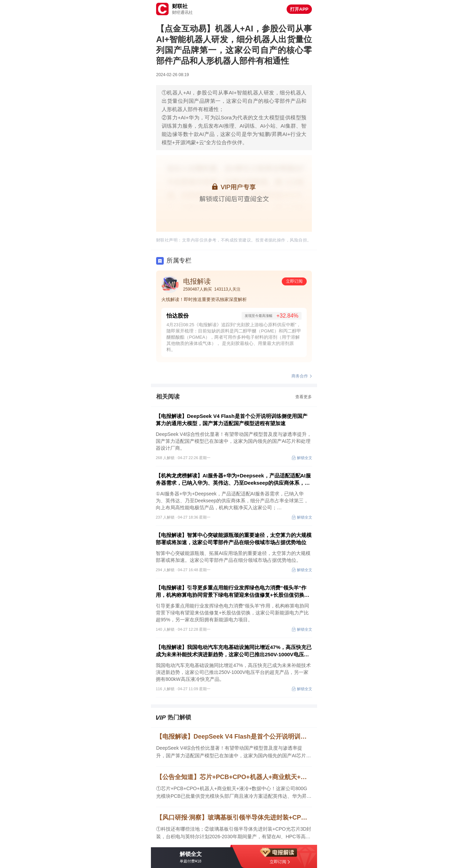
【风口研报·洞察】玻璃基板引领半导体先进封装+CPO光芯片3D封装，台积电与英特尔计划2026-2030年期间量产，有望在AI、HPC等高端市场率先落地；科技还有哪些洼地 (234, 817)
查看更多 (304, 397)
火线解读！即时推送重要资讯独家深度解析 (204, 299)
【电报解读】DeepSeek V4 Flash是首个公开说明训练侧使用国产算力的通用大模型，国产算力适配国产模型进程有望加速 (232, 420)
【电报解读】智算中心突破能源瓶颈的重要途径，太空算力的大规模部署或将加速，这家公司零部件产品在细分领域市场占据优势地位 (234, 539)
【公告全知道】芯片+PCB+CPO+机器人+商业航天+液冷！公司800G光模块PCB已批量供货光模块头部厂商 (234, 777)
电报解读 (197, 281)
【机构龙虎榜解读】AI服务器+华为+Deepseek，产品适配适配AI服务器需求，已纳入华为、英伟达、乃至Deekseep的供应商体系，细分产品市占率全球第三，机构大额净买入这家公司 (233, 479)
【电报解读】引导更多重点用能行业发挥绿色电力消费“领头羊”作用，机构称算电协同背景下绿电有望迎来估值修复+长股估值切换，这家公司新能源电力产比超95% (233, 592)
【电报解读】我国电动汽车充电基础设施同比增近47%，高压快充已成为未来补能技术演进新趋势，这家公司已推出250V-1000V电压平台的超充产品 (234, 651)
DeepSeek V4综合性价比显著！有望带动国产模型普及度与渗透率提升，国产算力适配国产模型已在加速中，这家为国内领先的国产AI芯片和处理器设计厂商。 (233, 752)
